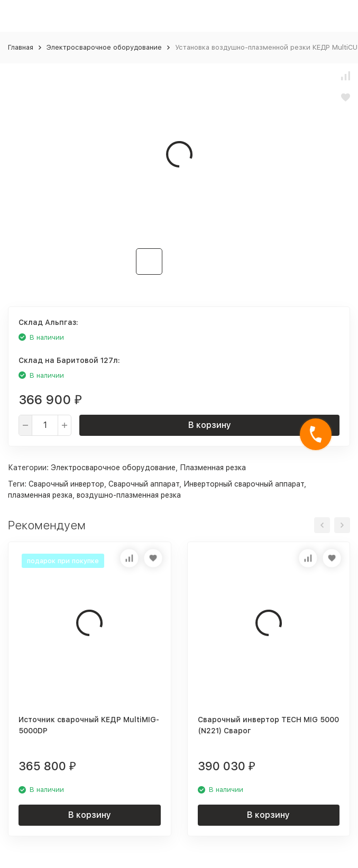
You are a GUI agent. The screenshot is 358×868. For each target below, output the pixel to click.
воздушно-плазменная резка (129, 495)
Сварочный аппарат (144, 484)
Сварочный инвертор (66, 484)
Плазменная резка (213, 468)
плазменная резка (40, 495)
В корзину (210, 425)
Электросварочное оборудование (104, 47)
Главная (21, 47)
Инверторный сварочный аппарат (244, 484)
